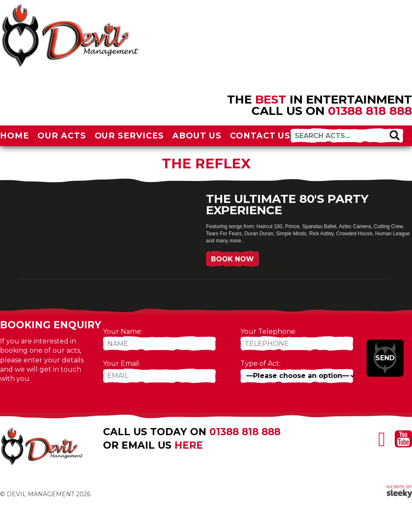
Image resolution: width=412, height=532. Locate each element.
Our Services (129, 136)
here (189, 445)
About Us (197, 136)
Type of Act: (260, 363)
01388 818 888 (370, 111)
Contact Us (260, 136)
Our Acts (62, 136)
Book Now (232, 259)
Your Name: (123, 331)
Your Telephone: (268, 331)
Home (15, 136)
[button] (394, 135)
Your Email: (122, 363)
